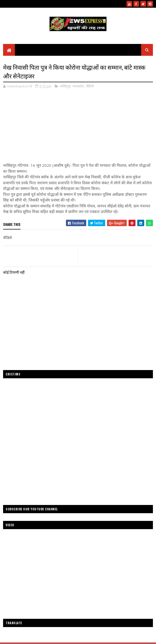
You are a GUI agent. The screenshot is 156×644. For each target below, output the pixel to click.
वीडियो (90, 86)
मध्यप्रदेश (78, 86)
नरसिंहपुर (65, 86)
